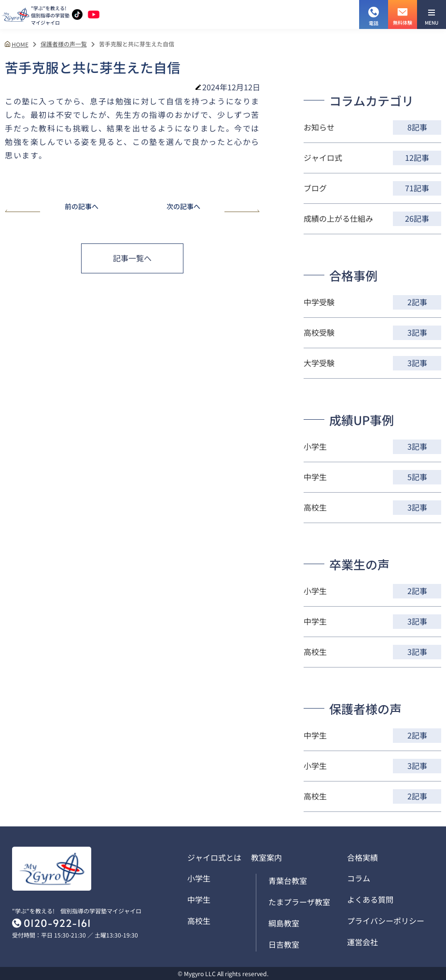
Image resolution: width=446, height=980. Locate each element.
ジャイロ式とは (214, 857)
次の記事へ (213, 207)
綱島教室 (284, 923)
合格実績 (362, 857)
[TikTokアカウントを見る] (77, 14)
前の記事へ (52, 207)
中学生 (199, 899)
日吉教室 (284, 944)
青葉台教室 (288, 881)
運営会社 (362, 942)
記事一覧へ (132, 258)
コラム (359, 878)
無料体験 (403, 13)
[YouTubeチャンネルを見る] (94, 15)
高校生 (199, 921)
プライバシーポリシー (386, 921)
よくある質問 (370, 899)
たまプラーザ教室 (299, 902)
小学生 (199, 878)
